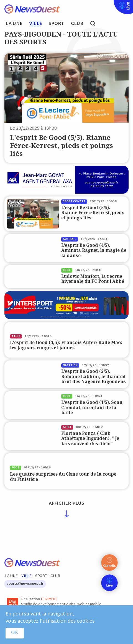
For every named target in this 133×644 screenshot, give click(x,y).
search (96, 24)
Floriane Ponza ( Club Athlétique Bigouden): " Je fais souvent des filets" (90, 438)
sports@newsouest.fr (25, 584)
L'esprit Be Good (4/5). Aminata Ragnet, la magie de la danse (94, 250)
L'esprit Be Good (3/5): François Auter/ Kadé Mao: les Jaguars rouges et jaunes (66, 345)
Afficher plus (66, 504)
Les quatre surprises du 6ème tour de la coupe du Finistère (63, 477)
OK (15, 633)
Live (112, 4)
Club (77, 24)
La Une (14, 24)
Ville (36, 24)
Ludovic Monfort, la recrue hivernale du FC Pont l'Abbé (93, 279)
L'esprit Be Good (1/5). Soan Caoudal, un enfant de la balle (92, 407)
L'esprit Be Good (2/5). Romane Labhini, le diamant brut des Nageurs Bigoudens (94, 376)
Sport (56, 24)
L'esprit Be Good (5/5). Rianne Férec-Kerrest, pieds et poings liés (62, 145)
